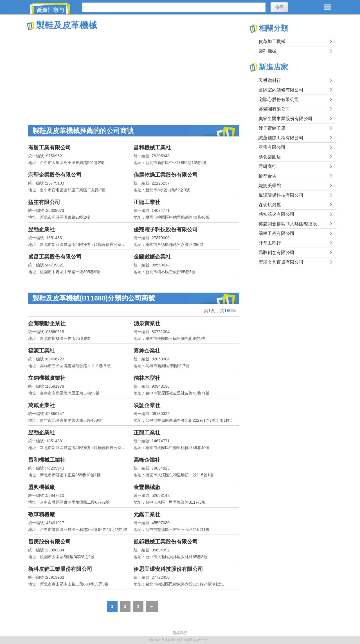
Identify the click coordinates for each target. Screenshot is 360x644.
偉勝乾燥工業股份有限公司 (166, 175)
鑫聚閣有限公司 (274, 109)
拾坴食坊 (267, 176)
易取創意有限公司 (276, 253)
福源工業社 (41, 351)
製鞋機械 (267, 51)
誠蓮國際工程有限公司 (281, 138)
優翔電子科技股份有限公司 (166, 229)
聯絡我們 (180, 633)
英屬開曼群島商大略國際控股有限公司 (297, 224)
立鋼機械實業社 (47, 378)
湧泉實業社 (147, 323)
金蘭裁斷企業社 (152, 257)
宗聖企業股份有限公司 (55, 175)
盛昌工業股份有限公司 (55, 257)
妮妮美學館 (270, 186)
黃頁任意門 (53, 8)
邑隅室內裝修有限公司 (281, 90)
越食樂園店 (270, 157)
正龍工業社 (147, 202)
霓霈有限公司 (272, 147)
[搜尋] (174, 7)
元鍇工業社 (147, 514)
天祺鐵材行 (270, 80)
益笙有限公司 (44, 202)
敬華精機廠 (41, 514)
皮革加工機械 (272, 41)
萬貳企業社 (41, 405)
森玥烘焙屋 (270, 205)
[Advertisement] (134, 73)
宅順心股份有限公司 (279, 99)
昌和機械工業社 (152, 148)
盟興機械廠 (41, 487)
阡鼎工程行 (270, 243)
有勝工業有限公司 (49, 148)
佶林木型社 (147, 378)
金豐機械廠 (147, 487)
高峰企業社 (147, 460)
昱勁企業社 (41, 229)
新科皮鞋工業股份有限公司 (60, 569)
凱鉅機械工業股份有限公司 (166, 542)
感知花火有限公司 (276, 214)
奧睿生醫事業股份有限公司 (285, 119)
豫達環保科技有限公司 (281, 195)
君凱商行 (267, 166)
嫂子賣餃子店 (272, 128)
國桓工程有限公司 (276, 233)
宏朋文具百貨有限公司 (281, 262)
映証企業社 (147, 405)
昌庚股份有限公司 (49, 542)
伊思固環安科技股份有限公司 (168, 569)
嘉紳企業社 (147, 351)
